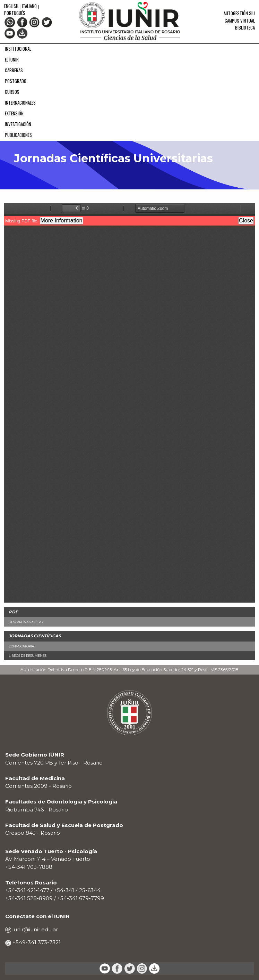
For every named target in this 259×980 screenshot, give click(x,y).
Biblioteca (245, 28)
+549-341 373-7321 (36, 942)
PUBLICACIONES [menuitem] (18, 135)
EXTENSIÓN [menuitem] (14, 113)
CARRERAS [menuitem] (14, 70)
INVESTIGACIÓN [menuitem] (18, 124)
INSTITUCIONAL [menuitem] (18, 49)
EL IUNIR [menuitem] (12, 60)
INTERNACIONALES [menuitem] (20, 103)
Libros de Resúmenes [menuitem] (28, 656)
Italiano (29, 6)
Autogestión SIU (239, 13)
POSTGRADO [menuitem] (16, 81)
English (12, 6)
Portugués (15, 13)
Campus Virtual (240, 21)
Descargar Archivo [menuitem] (26, 622)
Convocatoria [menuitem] (21, 646)
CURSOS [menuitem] (12, 92)
